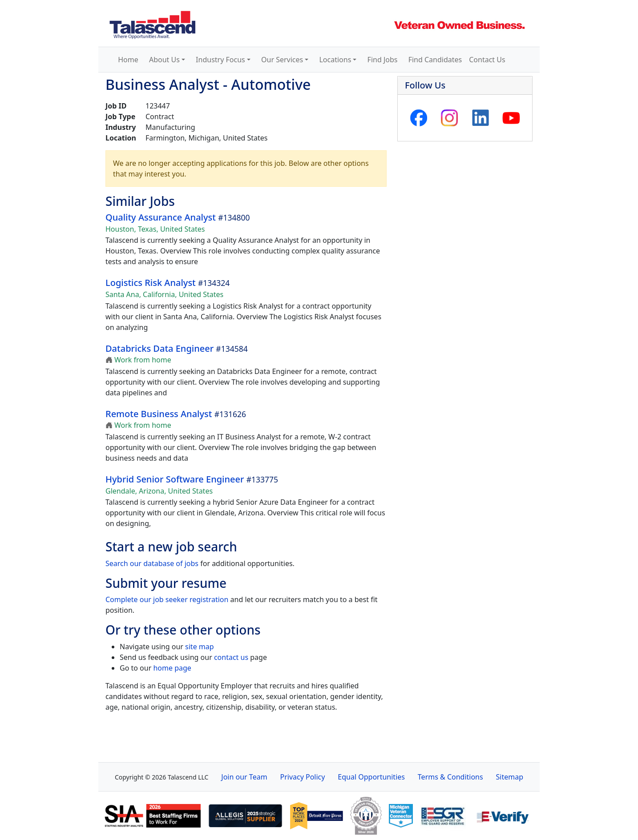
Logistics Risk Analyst (151, 283)
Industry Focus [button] (220, 60)
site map (200, 647)
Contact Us (487, 60)
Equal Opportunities (371, 777)
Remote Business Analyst (159, 414)
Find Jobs (383, 60)
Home (128, 60)
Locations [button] (335, 60)
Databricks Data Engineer (159, 348)
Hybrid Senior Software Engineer (175, 479)
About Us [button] (164, 60)
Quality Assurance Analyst (161, 217)
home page (172, 668)
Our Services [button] (282, 60)
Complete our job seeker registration (167, 599)
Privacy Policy (302, 777)
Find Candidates (435, 60)
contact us (231, 657)
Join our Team (244, 777)
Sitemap (510, 777)
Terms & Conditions (450, 777)
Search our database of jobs (152, 563)
